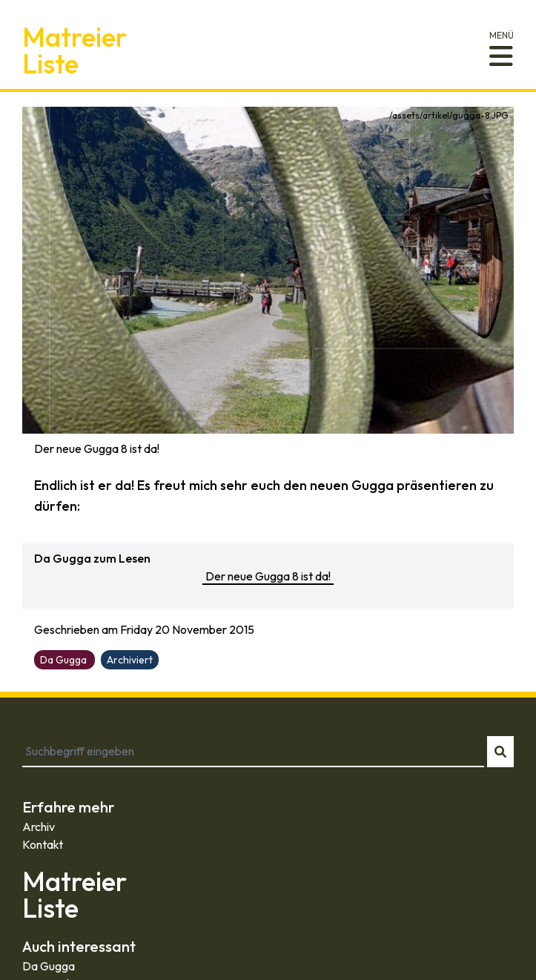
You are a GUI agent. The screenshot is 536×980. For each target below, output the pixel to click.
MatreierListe (75, 50)
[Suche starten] (500, 752)
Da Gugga (49, 966)
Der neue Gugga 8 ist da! (268, 576)
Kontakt (43, 844)
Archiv (39, 827)
